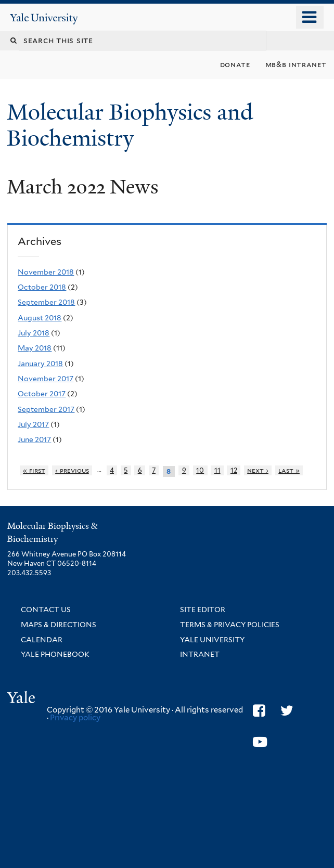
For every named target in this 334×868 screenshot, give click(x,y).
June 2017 (34, 439)
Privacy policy (75, 718)
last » (289, 470)
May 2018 (35, 348)
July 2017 (33, 424)
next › (258, 470)
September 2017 (46, 409)
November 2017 (46, 379)
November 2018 (46, 272)
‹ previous (72, 470)
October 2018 (42, 287)
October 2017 (42, 394)
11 (217, 470)
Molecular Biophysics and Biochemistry (130, 125)
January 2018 (40, 364)
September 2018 (46, 302)
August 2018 (40, 318)
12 (234, 470)
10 (200, 470)
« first (34, 470)
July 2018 (34, 333)
